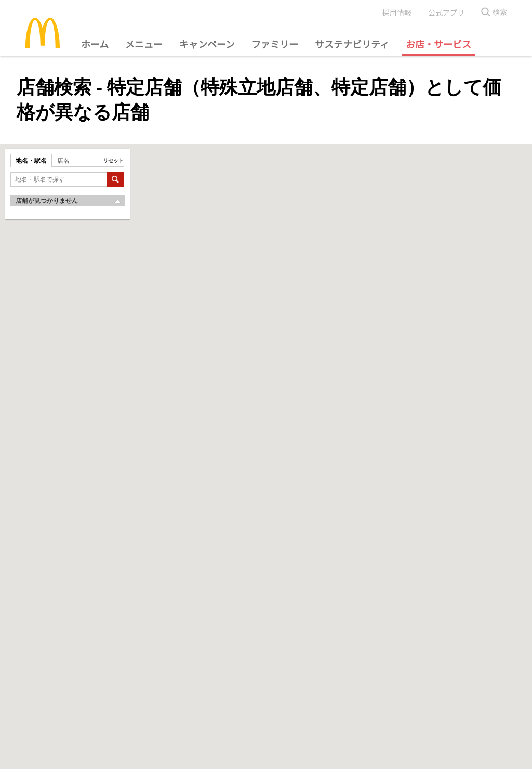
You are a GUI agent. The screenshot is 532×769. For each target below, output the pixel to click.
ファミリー (275, 44)
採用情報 (397, 12)
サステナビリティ (352, 44)
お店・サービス (438, 44)
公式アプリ (446, 12)
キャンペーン (207, 44)
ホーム (95, 44)
